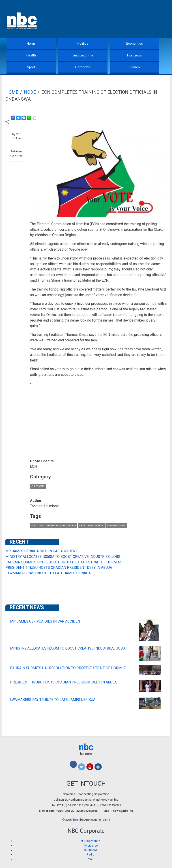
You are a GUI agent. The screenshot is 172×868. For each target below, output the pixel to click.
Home (31, 44)
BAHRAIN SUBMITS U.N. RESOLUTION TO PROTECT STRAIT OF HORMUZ (63, 562)
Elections (38, 486)
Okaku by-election (91, 526)
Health (31, 55)
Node (30, 92)
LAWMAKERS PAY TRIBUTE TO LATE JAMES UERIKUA (48, 573)
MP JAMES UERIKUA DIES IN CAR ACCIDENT (41, 551)
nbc (86, 747)
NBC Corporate (90, 841)
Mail (90, 859)
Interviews (134, 55)
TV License (91, 846)
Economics (135, 44)
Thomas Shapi (116, 526)
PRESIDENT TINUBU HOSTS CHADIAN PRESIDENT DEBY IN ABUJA (59, 568)
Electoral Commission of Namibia (54, 526)
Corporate (83, 67)
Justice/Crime (83, 55)
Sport (31, 67)
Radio (90, 855)
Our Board (90, 850)
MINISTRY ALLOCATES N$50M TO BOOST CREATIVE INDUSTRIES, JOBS (63, 557)
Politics (83, 44)
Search (135, 67)
